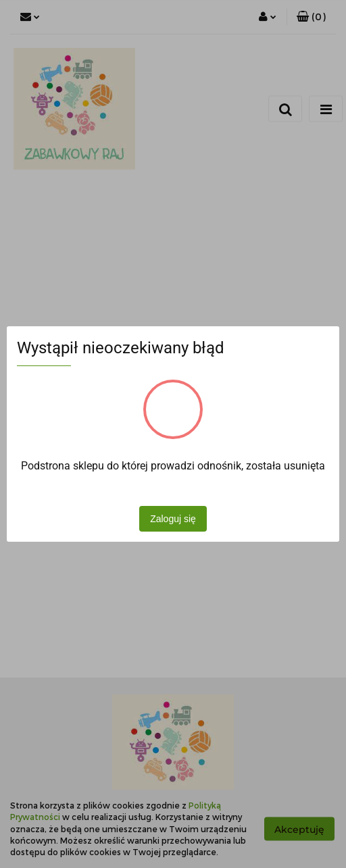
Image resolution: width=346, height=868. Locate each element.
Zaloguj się (173, 519)
